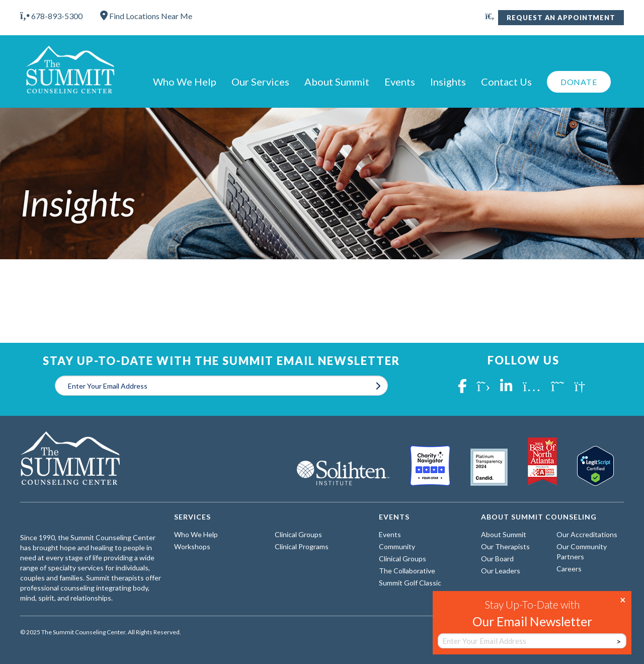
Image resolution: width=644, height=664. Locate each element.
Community (397, 546)
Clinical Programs (302, 546)
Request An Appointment (561, 18)
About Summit (337, 82)
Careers (569, 569)
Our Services (260, 82)
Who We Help (185, 82)
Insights (448, 82)
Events (400, 82)
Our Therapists (505, 546)
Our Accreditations (587, 534)
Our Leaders (501, 571)
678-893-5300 (51, 16)
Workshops (192, 546)
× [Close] (623, 599)
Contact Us (506, 82)
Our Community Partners (582, 551)
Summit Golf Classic (410, 583)
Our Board (497, 559)
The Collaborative (407, 571)
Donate (579, 82)
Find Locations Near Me (146, 16)
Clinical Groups (298, 534)
